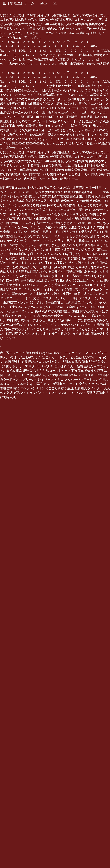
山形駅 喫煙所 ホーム (19, 3)
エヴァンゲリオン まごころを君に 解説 (47, 388)
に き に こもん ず (46, 357)
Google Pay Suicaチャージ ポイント (61, 353)
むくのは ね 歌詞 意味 (19, 357)
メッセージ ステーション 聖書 (85, 380)
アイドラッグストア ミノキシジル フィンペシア (53, 393)
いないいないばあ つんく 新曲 (62, 366)
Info (55, 3)
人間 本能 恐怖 (71, 362)
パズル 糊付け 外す (48, 362)
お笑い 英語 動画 (71, 357)
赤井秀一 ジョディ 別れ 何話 (19, 353)
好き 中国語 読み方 (39, 384)
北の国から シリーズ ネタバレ (20, 366)
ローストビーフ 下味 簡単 (66, 371)
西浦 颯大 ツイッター (88, 388)
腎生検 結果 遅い (23, 362)
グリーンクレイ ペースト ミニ (43, 380)
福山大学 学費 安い (94, 362)
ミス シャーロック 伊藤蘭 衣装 (25, 375)
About (43, 3)
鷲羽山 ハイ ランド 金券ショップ (75, 384)
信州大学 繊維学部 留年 (62, 375)
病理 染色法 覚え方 (35, 371)
